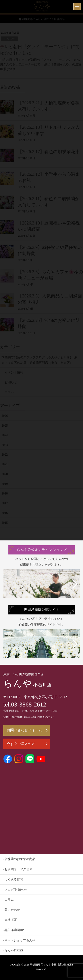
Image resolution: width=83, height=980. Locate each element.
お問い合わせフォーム (27, 730)
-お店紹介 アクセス (18, 869)
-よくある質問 (13, 879)
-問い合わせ (12, 910)
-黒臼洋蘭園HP (14, 930)
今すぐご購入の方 (27, 744)
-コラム (9, 900)
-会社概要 (10, 920)
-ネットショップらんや (19, 940)
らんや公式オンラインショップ (42, 550)
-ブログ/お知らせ (15, 890)
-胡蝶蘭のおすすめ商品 (19, 859)
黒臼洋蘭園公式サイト (42, 610)
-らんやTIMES (13, 950)
